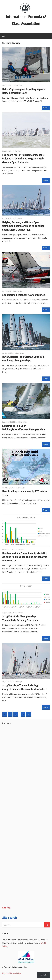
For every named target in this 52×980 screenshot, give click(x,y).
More (45, 108)
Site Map (6, 908)
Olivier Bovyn (18, 85)
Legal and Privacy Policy (12, 973)
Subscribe (43, 975)
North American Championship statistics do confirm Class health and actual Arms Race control (25, 557)
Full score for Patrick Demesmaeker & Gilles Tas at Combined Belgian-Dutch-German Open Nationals (23, 159)
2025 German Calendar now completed (24, 295)
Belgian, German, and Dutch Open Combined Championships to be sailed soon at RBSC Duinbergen (23, 226)
